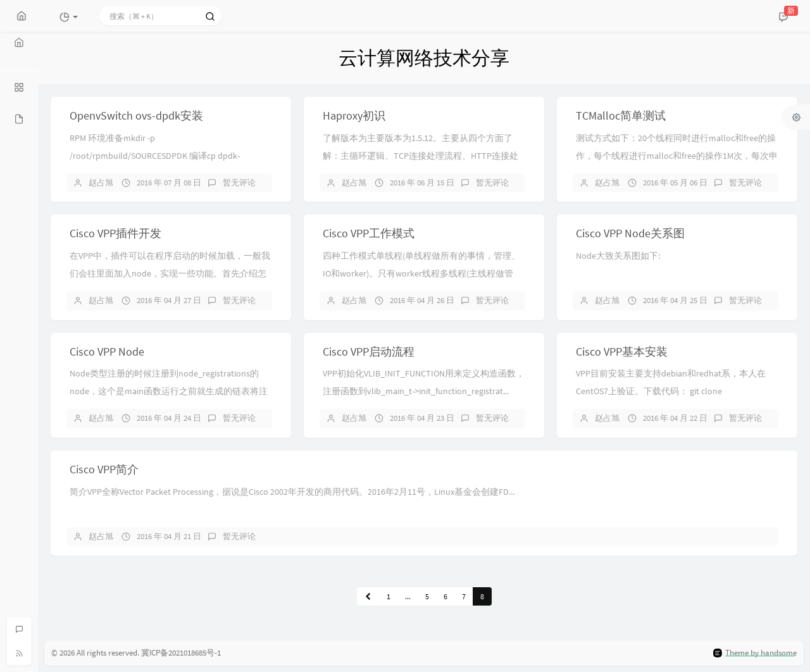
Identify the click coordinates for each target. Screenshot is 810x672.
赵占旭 (101, 183)
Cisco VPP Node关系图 (630, 233)
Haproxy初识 (354, 115)
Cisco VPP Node (107, 352)
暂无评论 (239, 183)
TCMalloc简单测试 (621, 115)
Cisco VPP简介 (104, 469)
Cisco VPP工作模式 (369, 233)
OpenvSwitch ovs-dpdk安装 (136, 115)
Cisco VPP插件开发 (115, 233)
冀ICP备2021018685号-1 (181, 653)
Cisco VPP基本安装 (622, 352)
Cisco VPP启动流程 (369, 352)
